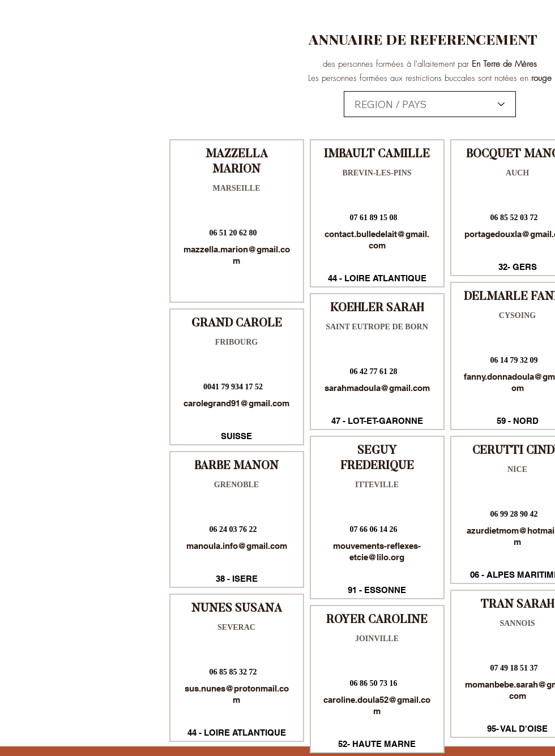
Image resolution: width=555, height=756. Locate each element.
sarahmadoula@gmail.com (377, 388)
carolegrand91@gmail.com (236, 403)
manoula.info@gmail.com (237, 546)
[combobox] (430, 104)
